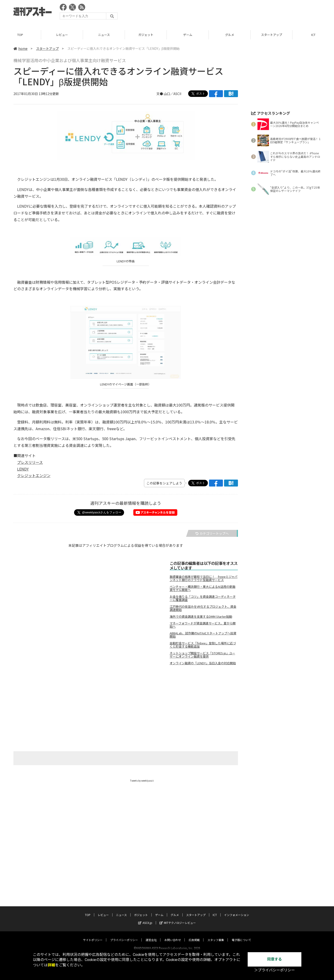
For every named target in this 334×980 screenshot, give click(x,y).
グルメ (230, 35)
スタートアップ (272, 35)
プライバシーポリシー (124, 935)
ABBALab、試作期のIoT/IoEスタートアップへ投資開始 (203, 635)
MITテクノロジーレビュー (178, 918)
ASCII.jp (145, 918)
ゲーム (189, 35)
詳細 (51, 965)
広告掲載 (194, 935)
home (20, 48)
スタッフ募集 (216, 935)
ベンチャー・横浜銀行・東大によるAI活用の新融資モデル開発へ (203, 588)
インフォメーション (237, 910)
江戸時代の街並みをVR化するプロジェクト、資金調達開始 (203, 608)
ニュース (105, 35)
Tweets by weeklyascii (142, 781)
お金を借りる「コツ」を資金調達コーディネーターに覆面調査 (203, 598)
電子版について (241, 935)
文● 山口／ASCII (169, 94)
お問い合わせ (173, 935)
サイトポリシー (93, 935)
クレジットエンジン (34, 475)
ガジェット (147, 35)
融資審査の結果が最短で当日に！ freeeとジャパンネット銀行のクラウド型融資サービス (204, 578)
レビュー (63, 35)
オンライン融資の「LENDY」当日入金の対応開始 (203, 663)
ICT (215, 910)
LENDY (23, 469)
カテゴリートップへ (212, 533)
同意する (275, 959)
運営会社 (151, 935)
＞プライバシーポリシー (275, 970)
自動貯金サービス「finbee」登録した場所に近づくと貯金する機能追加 (203, 645)
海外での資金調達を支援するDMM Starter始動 (201, 617)
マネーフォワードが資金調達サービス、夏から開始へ (203, 625)
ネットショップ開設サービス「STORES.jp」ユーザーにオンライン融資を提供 (202, 655)
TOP (21, 35)
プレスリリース (30, 462)
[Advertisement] (236, 13)
